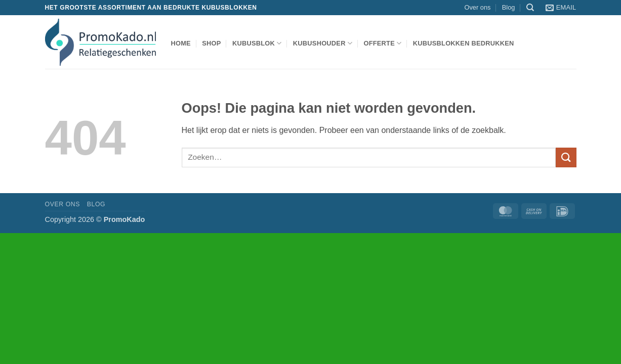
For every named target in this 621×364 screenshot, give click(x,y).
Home (181, 43)
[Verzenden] (566, 157)
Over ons (478, 7)
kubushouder (323, 43)
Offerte (382, 43)
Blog (509, 7)
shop (211, 43)
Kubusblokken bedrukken (464, 43)
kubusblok (257, 43)
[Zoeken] (530, 8)
